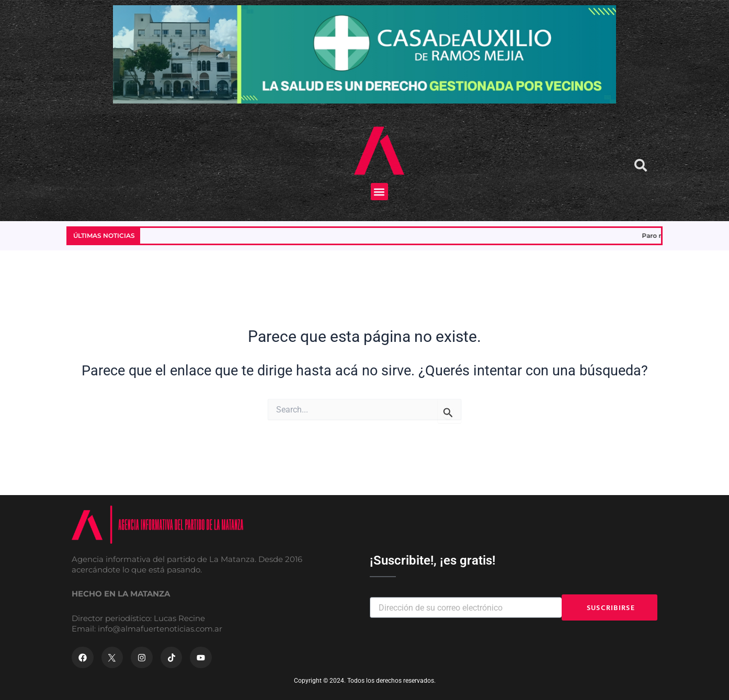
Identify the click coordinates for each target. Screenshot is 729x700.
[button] (379, 192)
